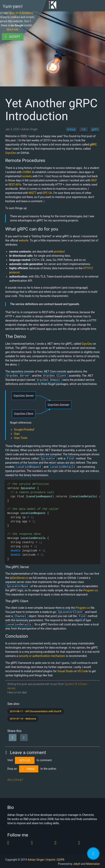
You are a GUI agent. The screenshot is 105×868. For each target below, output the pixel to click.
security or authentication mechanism (42, 656)
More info (69, 838)
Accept (69, 845)
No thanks (69, 854)
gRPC (93, 145)
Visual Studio (66, 671)
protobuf (59, 252)
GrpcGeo (11, 153)
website (24, 240)
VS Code (83, 671)
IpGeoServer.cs (19, 578)
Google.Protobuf (24, 430)
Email (29, 769)
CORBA (27, 172)
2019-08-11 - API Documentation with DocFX (36, 711)
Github (25, 760)
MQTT (33, 193)
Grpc (17, 434)
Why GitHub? (15, 780)
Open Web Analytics (77, 821)
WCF (94, 180)
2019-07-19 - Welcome (23, 719)
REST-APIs (15, 185)
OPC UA (47, 193)
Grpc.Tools (21, 438)
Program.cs (91, 590)
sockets (27, 176)
